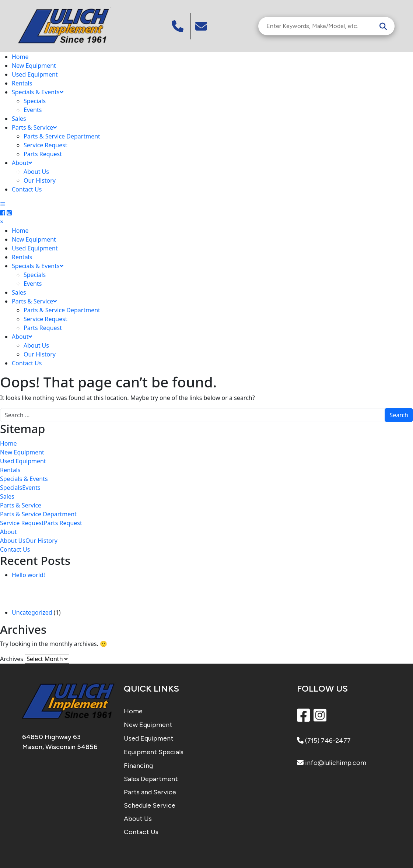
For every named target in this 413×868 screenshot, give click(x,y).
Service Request (45, 145)
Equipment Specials (154, 752)
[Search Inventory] (319, 26)
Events (33, 110)
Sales (19, 119)
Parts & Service (34, 127)
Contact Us (27, 189)
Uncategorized (32, 612)
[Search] (383, 26)
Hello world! (28, 575)
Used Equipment (35, 74)
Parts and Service (150, 792)
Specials (35, 101)
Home (20, 57)
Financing (138, 766)
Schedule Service (150, 805)
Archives (12, 659)
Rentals (22, 83)
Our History (40, 180)
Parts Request (43, 154)
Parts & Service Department (62, 136)
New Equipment (34, 66)
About (22, 163)
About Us (36, 172)
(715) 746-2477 (324, 741)
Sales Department (151, 779)
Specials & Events (38, 92)
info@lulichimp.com (332, 763)
